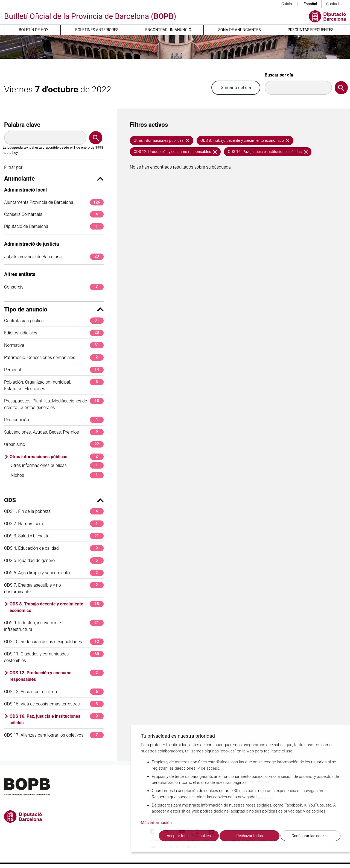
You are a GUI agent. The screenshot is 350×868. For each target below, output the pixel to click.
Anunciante (54, 179)
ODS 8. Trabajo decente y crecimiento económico (57, 607)
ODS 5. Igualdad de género (54, 560)
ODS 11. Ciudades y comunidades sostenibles (54, 657)
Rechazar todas (250, 836)
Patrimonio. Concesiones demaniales (54, 358)
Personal (54, 370)
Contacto (334, 4)
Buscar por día (279, 75)
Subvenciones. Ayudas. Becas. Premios (54, 432)
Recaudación (54, 420)
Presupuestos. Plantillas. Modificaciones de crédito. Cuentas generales (54, 404)
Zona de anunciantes (240, 30)
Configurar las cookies (310, 836)
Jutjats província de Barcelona (54, 257)
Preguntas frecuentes (310, 30)
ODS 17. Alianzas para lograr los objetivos (54, 735)
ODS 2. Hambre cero (54, 524)
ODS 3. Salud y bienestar (54, 536)
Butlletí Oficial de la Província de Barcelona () (90, 16)
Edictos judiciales (54, 333)
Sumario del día (236, 88)
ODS (54, 500)
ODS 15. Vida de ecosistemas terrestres (54, 704)
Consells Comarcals (54, 214)
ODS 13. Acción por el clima (54, 692)
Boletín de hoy (34, 30)
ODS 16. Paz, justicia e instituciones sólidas (57, 719)
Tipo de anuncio (54, 309)
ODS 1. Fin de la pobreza (54, 511)
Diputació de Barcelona (54, 226)
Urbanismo (54, 444)
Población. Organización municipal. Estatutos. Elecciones (54, 385)
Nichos (57, 475)
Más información (156, 823)
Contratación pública (54, 321)
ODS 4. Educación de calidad (54, 548)
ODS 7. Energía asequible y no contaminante (54, 588)
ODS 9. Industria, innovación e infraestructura (54, 626)
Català (287, 4)
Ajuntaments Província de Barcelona (54, 202)
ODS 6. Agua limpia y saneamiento (54, 573)
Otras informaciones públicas (57, 457)
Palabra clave (22, 125)
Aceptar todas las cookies (189, 836)
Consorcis (54, 287)
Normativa (54, 345)
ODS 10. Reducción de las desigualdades (54, 642)
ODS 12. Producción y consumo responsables (57, 676)
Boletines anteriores (97, 30)
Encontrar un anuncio (168, 30)
